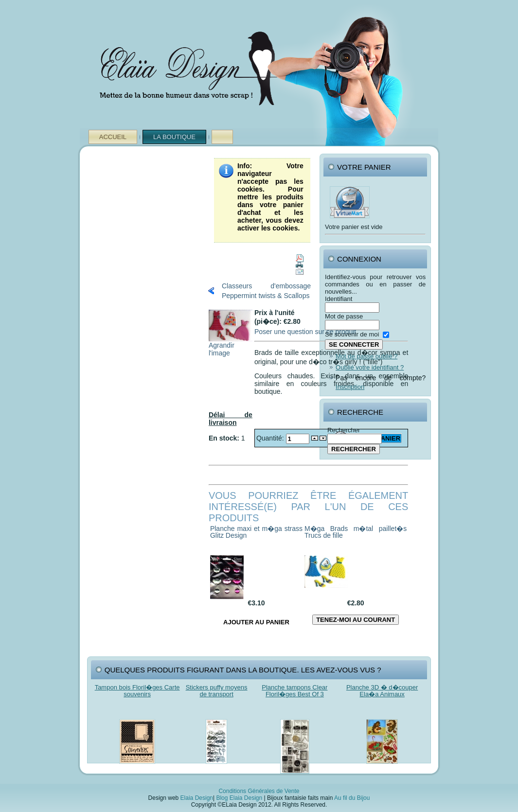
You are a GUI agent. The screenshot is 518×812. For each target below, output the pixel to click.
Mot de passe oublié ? (366, 356)
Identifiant (339, 299)
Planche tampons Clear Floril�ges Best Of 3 (295, 691)
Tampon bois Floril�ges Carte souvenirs (137, 691)
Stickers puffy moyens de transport (217, 691)
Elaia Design (197, 798)
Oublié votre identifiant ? (370, 367)
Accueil (113, 137)
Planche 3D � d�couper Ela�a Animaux (382, 691)
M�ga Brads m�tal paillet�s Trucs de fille (356, 532)
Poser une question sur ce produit (305, 332)
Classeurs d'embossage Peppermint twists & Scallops (266, 291)
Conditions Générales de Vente (259, 791)
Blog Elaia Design (239, 798)
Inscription (350, 387)
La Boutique (174, 137)
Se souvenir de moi (352, 334)
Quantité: (271, 438)
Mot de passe (344, 316)
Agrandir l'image (231, 346)
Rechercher (344, 430)
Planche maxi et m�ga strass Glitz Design (256, 532)
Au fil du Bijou (352, 798)
